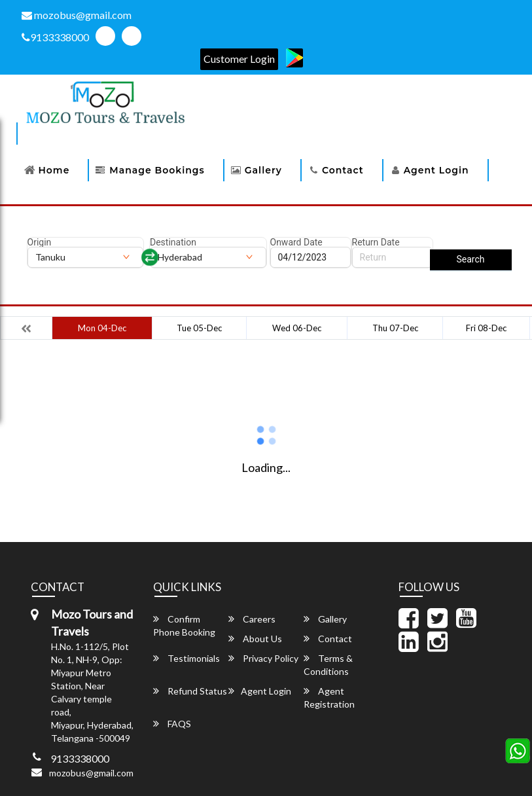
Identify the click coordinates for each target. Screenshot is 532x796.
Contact (343, 170)
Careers (252, 619)
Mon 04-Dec (102, 328)
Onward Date (296, 242)
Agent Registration (329, 697)
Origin (40, 242)
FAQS (172, 724)
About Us (255, 639)
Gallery (263, 170)
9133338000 (55, 37)
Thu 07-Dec (395, 328)
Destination (173, 242)
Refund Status (190, 691)
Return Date (376, 242)
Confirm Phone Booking (184, 625)
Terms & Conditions (328, 665)
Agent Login (436, 170)
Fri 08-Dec (486, 328)
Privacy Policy (263, 658)
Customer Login (239, 59)
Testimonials (186, 658)
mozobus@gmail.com (77, 15)
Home (54, 170)
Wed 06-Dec (297, 328)
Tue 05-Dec (199, 328)
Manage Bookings (157, 170)
